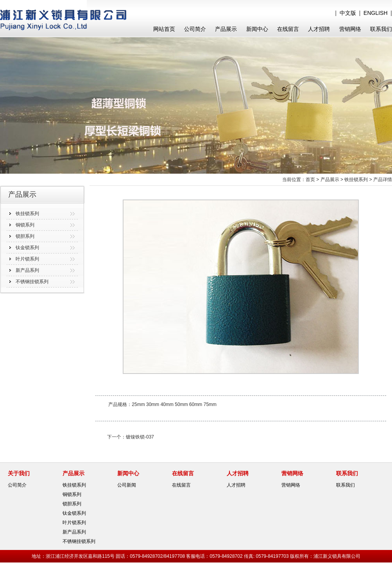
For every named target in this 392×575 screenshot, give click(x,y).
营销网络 (350, 29)
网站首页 (164, 29)
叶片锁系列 (27, 259)
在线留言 (288, 29)
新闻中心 (257, 29)
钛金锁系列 (27, 248)
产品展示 (226, 29)
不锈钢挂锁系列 (32, 282)
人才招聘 (319, 29)
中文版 (348, 13)
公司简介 (195, 29)
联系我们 (381, 29)
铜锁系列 (25, 225)
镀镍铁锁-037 (140, 437)
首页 (310, 180)
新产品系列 (27, 270)
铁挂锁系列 (27, 214)
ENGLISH (375, 13)
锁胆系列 (25, 236)
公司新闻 (127, 485)
